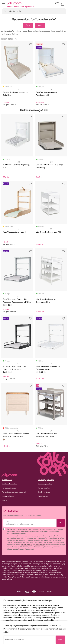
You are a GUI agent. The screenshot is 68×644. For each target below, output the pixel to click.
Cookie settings (44, 492)
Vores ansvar (43, 496)
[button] (3, 3)
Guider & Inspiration (10, 484)
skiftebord (14, 34)
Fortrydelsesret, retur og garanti (14, 492)
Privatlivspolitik (44, 488)
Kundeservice (7, 480)
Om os (4, 500)
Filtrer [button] (28, 25)
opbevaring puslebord (24, 31)
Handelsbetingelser (9, 488)
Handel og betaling (45, 484)
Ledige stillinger (8, 496)
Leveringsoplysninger (46, 480)
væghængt (5, 34)
